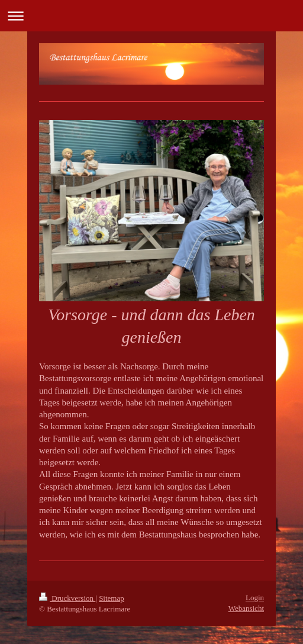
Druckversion (67, 598)
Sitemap (112, 598)
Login (255, 598)
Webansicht (246, 608)
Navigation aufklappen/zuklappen (151, 16)
